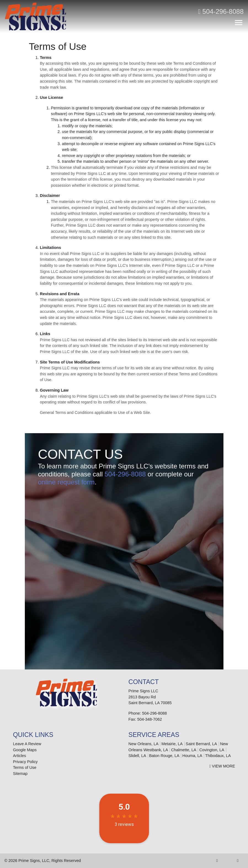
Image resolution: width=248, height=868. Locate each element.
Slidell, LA (137, 756)
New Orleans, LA (144, 744)
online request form (66, 482)
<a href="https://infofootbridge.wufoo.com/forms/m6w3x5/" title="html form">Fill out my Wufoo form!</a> (124, 583)
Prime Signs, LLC (34, 861)
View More (222, 766)
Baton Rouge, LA (164, 756)
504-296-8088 (221, 11)
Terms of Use (25, 767)
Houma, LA (192, 756)
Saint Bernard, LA (201, 744)
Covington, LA (212, 750)
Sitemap (20, 774)
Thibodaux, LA (218, 756)
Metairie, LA (172, 744)
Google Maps (25, 750)
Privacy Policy (25, 762)
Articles (19, 756)
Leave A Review (27, 744)
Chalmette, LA (184, 750)
